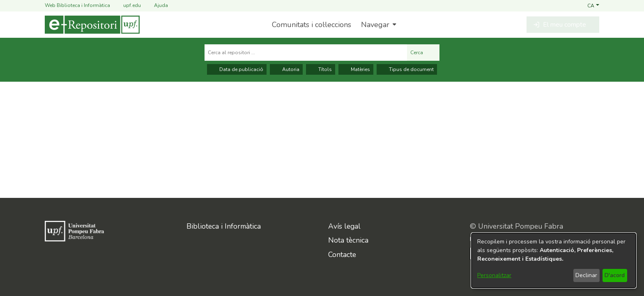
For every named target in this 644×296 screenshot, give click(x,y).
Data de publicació (237, 69)
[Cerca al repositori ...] (306, 53)
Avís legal (344, 226)
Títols (321, 69)
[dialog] (554, 260)
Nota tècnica (348, 240)
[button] (593, 5)
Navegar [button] (375, 25)
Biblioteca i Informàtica (224, 226)
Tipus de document (407, 69)
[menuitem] (378, 25)
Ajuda (156, 6)
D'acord (615, 275)
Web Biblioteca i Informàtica (77, 5)
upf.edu (127, 6)
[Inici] (92, 25)
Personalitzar (494, 275)
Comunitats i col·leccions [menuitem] (312, 25)
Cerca (423, 53)
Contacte (342, 255)
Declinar (586, 275)
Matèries (356, 69)
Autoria (286, 69)
